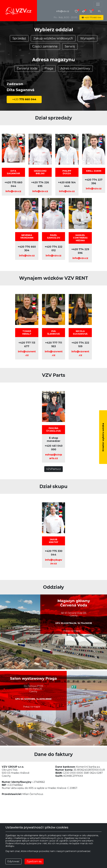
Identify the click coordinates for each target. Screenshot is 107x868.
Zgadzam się (34, 861)
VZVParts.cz (54, 469)
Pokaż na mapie (72, 631)
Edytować (13, 861)
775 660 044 (24, 99)
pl (99, 11)
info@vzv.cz (63, 11)
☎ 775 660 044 (91, 18)
